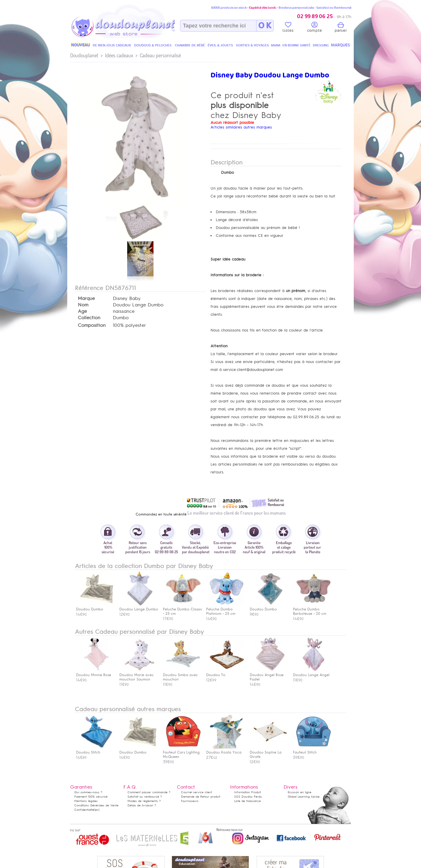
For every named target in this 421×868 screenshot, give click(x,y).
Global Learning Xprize (304, 797)
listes (288, 28)
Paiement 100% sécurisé (91, 797)
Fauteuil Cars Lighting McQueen (182, 752)
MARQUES (340, 45)
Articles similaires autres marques (241, 127)
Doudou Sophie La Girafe (269, 752)
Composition (92, 325)
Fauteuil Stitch (312, 750)
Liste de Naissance (247, 801)
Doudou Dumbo (138, 750)
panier (341, 28)
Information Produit (247, 792)
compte (314, 28)
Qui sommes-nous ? (88, 792)
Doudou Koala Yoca (225, 750)
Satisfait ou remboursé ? (145, 797)
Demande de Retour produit (201, 797)
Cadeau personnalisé (160, 55)
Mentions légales (86, 801)
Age (82, 311)
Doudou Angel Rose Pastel (269, 675)
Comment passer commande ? (149, 792)
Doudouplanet (84, 55)
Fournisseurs (190, 801)
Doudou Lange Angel (312, 673)
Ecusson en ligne (300, 792)
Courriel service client (196, 792)
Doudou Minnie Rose (95, 673)
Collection (89, 318)
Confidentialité (84, 810)
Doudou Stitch (95, 750)
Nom (83, 305)
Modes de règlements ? (144, 801)
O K (265, 26)
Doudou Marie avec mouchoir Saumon (138, 675)
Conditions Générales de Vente (96, 805)
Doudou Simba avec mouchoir (182, 675)
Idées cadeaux (119, 55)
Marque (86, 298)
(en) (97, 810)
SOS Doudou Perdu (248, 797)
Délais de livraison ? (142, 805)
